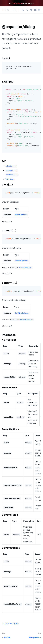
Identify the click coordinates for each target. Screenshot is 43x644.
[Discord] (35, 10)
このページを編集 (10, 623)
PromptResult (25, 268)
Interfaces (10, 179)
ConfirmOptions (22, 313)
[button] (23, 10)
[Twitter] (31, 10)
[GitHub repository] (39, 10)
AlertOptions (21, 215)
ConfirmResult (25, 320)
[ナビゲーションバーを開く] (4, 10)
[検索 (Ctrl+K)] (12, 10)
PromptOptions (22, 261)
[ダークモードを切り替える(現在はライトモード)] (27, 10)
